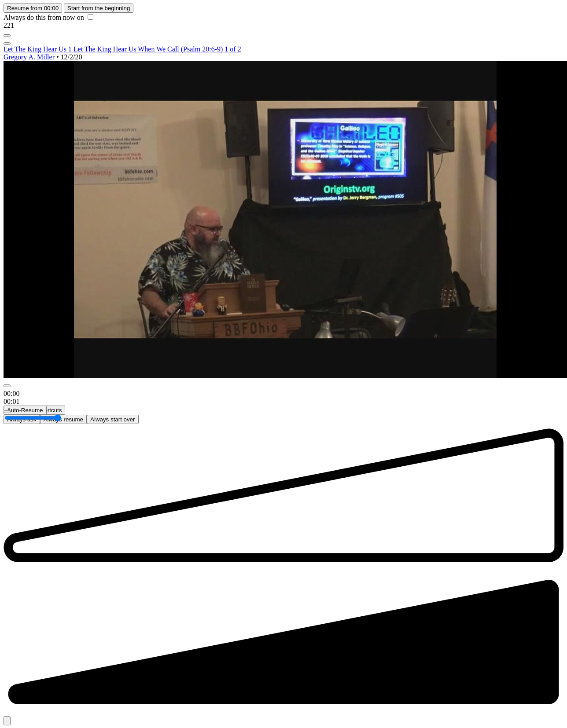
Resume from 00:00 (33, 8)
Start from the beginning (99, 8)
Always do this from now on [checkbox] (48, 17)
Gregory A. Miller (30, 57)
